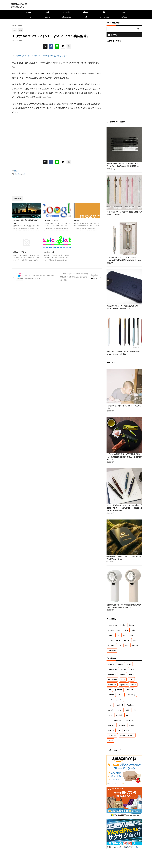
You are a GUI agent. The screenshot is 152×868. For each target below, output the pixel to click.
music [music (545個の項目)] (118, 640)
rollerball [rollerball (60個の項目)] (119, 715)
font (20, 174)
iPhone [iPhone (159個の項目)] (134, 630)
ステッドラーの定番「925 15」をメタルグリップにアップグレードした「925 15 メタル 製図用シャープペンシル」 (124, 166)
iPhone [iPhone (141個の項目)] (134, 685)
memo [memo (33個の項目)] (132, 635)
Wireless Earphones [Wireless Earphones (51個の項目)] (127, 735)
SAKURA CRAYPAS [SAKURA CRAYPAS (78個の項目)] (114, 720)
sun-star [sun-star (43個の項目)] (132, 725)
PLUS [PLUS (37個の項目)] (135, 710)
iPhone (86, 12)
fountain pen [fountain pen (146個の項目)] (113, 679)
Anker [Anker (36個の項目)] (129, 664)
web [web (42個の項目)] (126, 645)
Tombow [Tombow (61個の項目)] (111, 730)
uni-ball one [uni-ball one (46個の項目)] (112, 735)
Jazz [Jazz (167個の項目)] (110, 690)
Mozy (77, 220)
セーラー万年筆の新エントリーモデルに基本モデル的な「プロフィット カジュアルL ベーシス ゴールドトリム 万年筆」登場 (124, 508)
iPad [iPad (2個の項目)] (127, 630)
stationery (66, 17)
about (29, 12)
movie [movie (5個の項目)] (110, 640)
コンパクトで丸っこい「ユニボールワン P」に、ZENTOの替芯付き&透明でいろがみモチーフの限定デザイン (124, 260)
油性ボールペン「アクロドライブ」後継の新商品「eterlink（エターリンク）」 (123, 353)
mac (124, 12)
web (86, 17)
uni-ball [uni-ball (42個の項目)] (126, 730)
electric (67, 12)
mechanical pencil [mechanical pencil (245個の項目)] (114, 700)
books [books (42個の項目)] (123, 669)
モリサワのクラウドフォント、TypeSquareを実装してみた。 (42, 55)
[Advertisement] (32, 136)
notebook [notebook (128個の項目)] (120, 705)
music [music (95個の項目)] (110, 705)
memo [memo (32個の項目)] (127, 700)
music (47, 17)
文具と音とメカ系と (76, 861)
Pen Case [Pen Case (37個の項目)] (130, 705)
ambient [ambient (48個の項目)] (120, 664)
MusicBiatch (49, 252)
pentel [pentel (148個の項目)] (110, 710)
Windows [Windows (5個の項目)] (135, 645)
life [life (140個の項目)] (118, 635)
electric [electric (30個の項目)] (132, 669)
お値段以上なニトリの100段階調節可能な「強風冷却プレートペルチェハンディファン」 (124, 606)
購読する (113, 35)
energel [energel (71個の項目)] (123, 674)
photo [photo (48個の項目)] (135, 640)
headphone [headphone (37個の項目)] (112, 685)
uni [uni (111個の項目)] (119, 730)
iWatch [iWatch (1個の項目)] (111, 635)
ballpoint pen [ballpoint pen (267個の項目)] (113, 669)
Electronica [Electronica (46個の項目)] (112, 674)
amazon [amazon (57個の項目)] (111, 664)
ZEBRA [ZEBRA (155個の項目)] (111, 740)
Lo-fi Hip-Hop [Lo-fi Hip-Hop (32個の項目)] (131, 695)
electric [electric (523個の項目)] (111, 630)
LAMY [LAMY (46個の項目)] (120, 695)
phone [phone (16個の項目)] (127, 640)
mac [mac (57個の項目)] (124, 635)
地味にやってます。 (20, 252)
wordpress (105, 17)
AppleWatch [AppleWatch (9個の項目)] (112, 625)
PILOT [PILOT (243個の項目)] (127, 710)
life (105, 12)
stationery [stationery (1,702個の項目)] (112, 645)
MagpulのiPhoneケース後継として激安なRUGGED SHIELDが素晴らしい (122, 307)
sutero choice (19, 4)
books (47, 12)
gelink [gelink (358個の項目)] (131, 679)
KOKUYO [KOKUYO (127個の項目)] (111, 695)
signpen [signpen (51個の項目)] (111, 725)
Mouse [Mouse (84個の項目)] (135, 700)
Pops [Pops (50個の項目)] (110, 715)
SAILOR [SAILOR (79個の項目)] (128, 715)
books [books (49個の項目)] (123, 625)
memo (28, 17)
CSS (16, 174)
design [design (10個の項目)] (131, 625)
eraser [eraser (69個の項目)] (132, 674)
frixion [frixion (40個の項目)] (123, 679)
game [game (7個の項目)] (119, 630)
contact (124, 17)
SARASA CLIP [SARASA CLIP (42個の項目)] (129, 720)
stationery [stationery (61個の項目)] (121, 725)
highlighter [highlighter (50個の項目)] (124, 685)
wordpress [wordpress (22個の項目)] (112, 650)
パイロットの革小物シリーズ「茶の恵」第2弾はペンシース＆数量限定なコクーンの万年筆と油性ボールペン (124, 457)
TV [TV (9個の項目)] (120, 645)
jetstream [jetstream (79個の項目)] (119, 690)
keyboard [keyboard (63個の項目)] (130, 690)
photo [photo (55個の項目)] (119, 710)
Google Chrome (51, 220)
